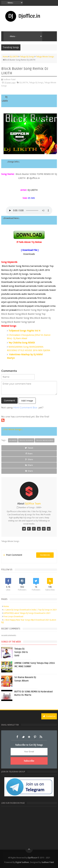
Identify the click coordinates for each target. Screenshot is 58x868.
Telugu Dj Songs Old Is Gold (21, 652)
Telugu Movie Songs (45, 440)
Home (6, 606)
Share (29, 454)
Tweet (29, 448)
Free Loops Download (13, 616)
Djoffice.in (32, 858)
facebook (45, 555)
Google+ (29, 737)
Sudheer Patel (48, 862)
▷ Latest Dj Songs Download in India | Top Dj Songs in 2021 (30, 610)
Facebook (17, 737)
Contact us (49, 716)
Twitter (23, 737)
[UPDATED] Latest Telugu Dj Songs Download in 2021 (27, 613)
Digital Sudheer (22, 862)
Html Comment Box (25, 408)
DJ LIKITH (24, 83)
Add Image (27, 401)
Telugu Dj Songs (36, 83)
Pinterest (35, 737)
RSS (41, 737)
